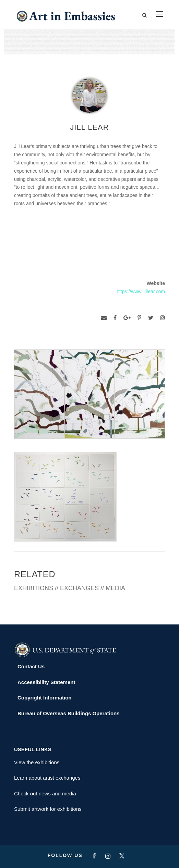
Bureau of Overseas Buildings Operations (69, 713)
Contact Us (31, 666)
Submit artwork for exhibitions (48, 809)
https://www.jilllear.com (141, 292)
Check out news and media (45, 793)
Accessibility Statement (46, 682)
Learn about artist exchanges (47, 778)
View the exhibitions (37, 762)
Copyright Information (45, 698)
